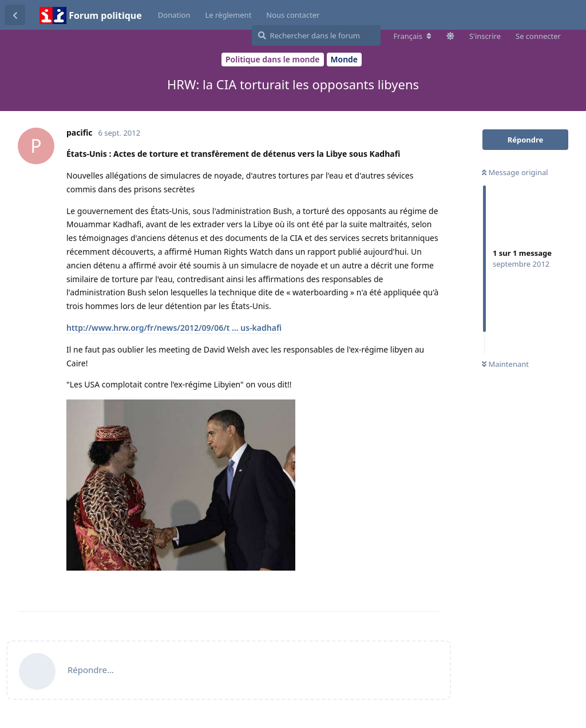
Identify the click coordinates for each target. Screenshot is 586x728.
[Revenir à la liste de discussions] (15, 15)
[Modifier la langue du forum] (413, 36)
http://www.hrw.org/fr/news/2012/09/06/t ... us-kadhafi (174, 328)
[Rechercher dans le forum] (316, 35)
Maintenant (505, 364)
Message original (515, 172)
